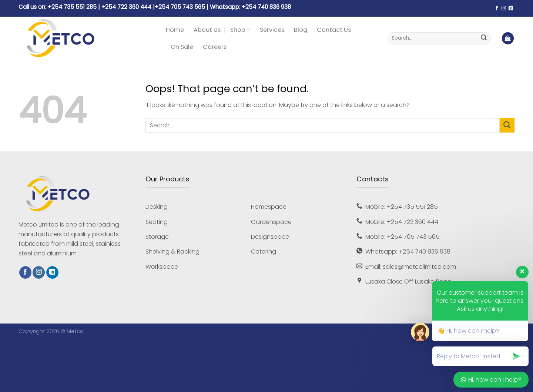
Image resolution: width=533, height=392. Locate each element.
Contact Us (334, 30)
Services (272, 30)
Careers (215, 47)
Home (175, 30)
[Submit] (484, 38)
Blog (301, 30)
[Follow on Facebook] (497, 9)
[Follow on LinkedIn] (511, 9)
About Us (207, 30)
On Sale (182, 47)
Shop (240, 30)
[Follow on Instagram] (504, 9)
